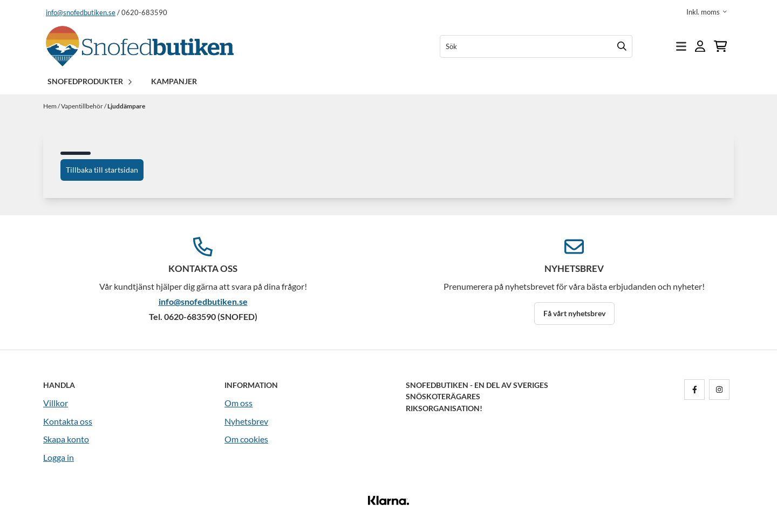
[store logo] (140, 46)
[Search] (622, 46)
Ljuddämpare (126, 106)
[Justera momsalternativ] (707, 12)
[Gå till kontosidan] (700, 46)
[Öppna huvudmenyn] (681, 46)
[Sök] (536, 46)
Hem (50, 106)
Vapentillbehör (83, 106)
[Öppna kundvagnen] (720, 46)
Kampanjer (174, 81)
